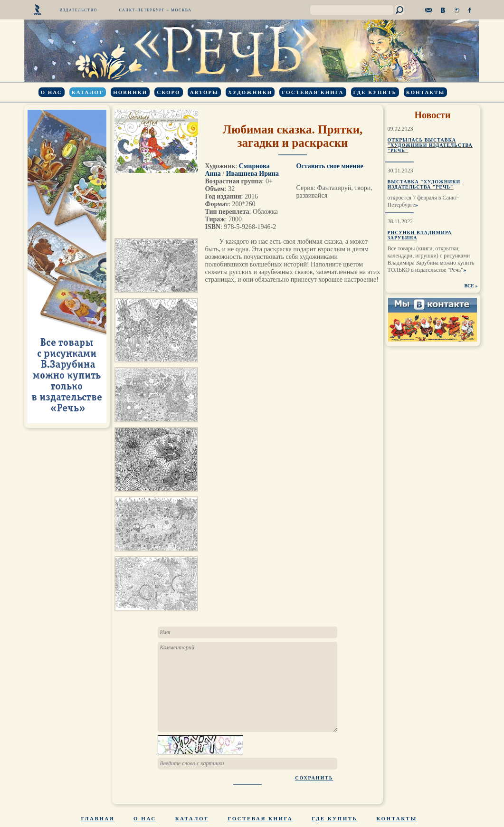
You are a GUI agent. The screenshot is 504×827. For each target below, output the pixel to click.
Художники (250, 92)
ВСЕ (469, 286)
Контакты (426, 92)
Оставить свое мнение (330, 166)
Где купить (375, 92)
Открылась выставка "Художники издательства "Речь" (430, 145)
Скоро (168, 92)
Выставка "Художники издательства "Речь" (424, 184)
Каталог (88, 92)
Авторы (204, 92)
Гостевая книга (313, 92)
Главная (98, 818)
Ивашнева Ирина (252, 174)
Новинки (130, 92)
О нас (52, 92)
